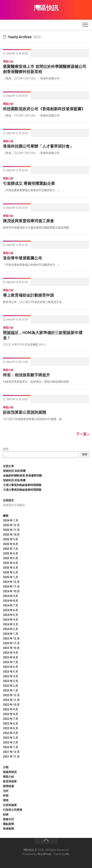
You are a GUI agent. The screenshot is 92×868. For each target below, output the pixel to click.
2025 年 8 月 (10, 544)
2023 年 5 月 (10, 672)
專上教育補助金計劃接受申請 (28, 295)
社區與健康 (10, 805)
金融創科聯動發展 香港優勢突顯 (22, 476)
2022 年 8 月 (10, 714)
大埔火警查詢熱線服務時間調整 (22, 485)
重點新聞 (8, 824)
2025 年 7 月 (10, 549)
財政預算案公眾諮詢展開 (25, 412)
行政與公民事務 (13, 810)
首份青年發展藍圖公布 (23, 258)
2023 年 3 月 (10, 681)
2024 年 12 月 (11, 582)
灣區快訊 (46, 8)
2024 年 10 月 (11, 591)
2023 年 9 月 (10, 653)
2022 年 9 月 (10, 709)
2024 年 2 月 (10, 629)
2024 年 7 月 (10, 605)
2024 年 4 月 (10, 620)
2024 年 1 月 (10, 634)
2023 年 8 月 (10, 657)
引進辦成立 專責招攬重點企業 (29, 183)
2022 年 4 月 (10, 733)
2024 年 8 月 (10, 601)
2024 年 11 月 (11, 587)
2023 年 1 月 (10, 690)
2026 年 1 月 (10, 520)
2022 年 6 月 (10, 724)
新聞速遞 (8, 786)
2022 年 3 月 (10, 738)
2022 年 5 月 (10, 728)
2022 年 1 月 (10, 747)
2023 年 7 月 (10, 662)
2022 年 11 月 (11, 700)
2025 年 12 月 (11, 525)
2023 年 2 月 (10, 686)
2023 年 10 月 (11, 648)
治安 (6, 791)
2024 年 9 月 (10, 596)
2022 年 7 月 (10, 719)
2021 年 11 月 (11, 757)
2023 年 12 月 (11, 639)
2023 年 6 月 (10, 667)
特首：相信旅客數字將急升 (26, 375)
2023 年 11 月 (11, 643)
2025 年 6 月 (10, 553)
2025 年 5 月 (10, 558)
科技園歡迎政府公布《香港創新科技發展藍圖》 (44, 109)
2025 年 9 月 (10, 539)
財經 (6, 814)
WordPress (45, 854)
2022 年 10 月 (11, 705)
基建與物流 (10, 772)
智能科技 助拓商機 (14, 471)
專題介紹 (8, 62)
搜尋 (6, 449)
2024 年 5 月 (10, 615)
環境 (6, 800)
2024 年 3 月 (10, 624)
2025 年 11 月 (11, 530)
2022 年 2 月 (10, 742)
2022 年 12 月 (11, 695)
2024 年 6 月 (10, 610)
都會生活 (8, 819)
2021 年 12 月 (11, 752)
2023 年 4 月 (10, 676)
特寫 (6, 796)
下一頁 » (82, 434)
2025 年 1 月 (10, 577)
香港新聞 (8, 829)
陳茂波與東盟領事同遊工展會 (28, 221)
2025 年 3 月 (10, 568)
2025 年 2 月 (10, 572)
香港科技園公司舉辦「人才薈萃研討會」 (38, 146)
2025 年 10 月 (11, 535)
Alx (67, 854)
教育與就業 (10, 781)
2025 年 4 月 (10, 563)
